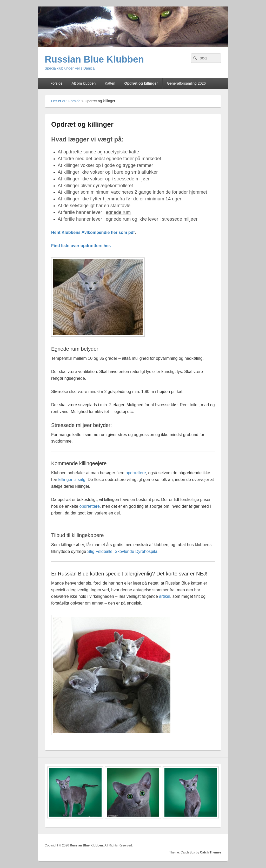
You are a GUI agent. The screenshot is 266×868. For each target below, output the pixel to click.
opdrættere (136, 473)
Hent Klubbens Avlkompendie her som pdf (93, 232)
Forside (56, 83)
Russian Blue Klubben (94, 59)
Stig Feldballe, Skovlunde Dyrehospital (123, 551)
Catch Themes (211, 852)
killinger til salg (72, 480)
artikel (165, 596)
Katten (110, 83)
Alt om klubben (84, 83)
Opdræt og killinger (141, 83)
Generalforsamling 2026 (186, 83)
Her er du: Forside (66, 101)
